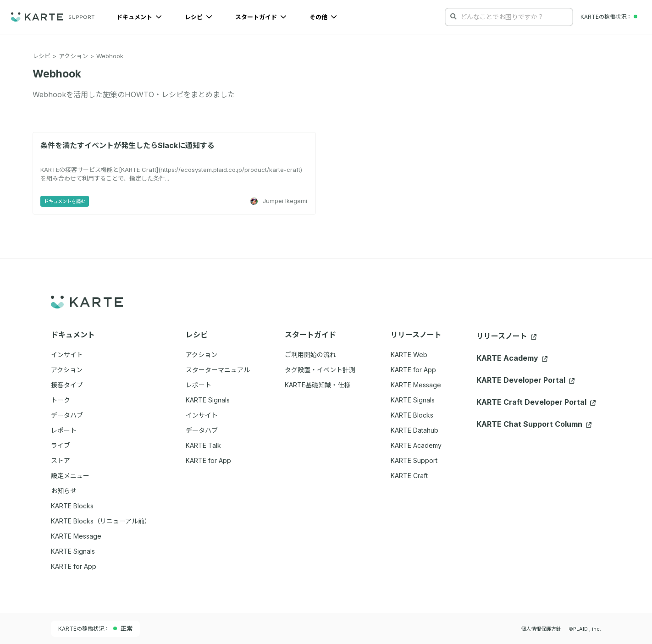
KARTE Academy (416, 445)
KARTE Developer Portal (525, 380)
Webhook (110, 56)
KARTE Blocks (412, 415)
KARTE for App (413, 370)
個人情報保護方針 (541, 629)
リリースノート (506, 336)
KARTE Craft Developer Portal (536, 402)
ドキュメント (139, 17)
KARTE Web (409, 355)
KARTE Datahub (414, 430)
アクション (73, 56)
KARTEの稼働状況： (95, 628)
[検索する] (453, 17)
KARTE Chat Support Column (534, 424)
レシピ (199, 17)
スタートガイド (261, 17)
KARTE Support (414, 460)
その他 (323, 17)
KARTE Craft (409, 476)
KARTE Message (416, 385)
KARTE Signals (413, 400)
